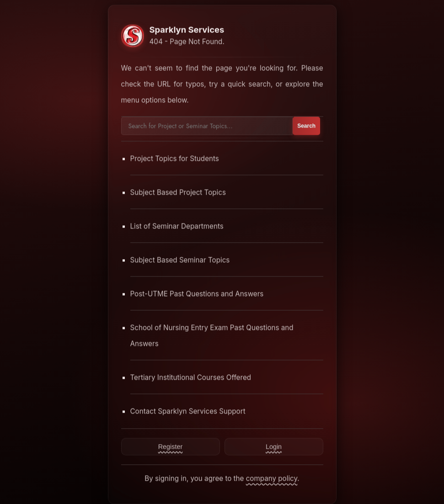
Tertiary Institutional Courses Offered (191, 377)
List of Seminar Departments (177, 226)
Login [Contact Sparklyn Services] (274, 446)
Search (306, 126)
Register (171, 446)
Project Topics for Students (175, 158)
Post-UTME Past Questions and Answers (197, 294)
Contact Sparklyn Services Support (188, 411)
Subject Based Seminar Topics (180, 260)
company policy (272, 478)
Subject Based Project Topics (178, 192)
